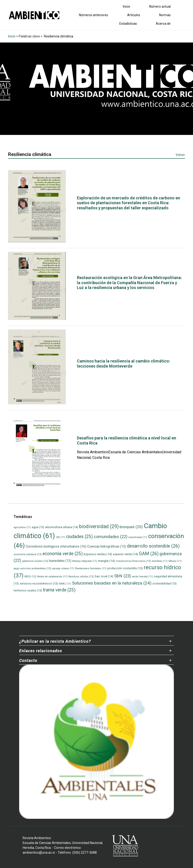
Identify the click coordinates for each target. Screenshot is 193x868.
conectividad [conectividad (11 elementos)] (138, 537)
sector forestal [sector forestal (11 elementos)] (142, 577)
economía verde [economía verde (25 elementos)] (63, 554)
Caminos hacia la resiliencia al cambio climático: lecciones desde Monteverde (124, 364)
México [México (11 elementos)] (175, 561)
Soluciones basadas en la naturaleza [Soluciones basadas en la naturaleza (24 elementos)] (112, 583)
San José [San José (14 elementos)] (104, 576)
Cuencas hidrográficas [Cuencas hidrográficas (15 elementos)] (107, 546)
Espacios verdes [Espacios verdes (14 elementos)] (98, 554)
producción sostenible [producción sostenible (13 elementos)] (125, 568)
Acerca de (163, 24)
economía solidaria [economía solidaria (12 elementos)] (28, 554)
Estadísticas (128, 24)
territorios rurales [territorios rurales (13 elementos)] (28, 590)
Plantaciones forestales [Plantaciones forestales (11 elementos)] (91, 568)
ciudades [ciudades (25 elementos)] (79, 537)
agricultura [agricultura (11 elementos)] (22, 527)
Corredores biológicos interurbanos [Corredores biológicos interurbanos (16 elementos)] (56, 546)
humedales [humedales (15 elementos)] (60, 561)
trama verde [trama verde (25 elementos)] (59, 590)
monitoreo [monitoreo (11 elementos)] (160, 561)
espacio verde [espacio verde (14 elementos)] (125, 554)
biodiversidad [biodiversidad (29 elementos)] (99, 526)
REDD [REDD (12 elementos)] (30, 576)
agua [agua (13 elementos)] (38, 527)
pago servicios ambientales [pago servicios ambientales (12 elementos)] (32, 568)
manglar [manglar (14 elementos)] (106, 561)
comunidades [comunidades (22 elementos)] (111, 537)
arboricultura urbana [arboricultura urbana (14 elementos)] (62, 527)
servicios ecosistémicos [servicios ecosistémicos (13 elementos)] (39, 583)
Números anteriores (93, 15)
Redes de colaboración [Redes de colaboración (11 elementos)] (52, 577)
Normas (165, 15)
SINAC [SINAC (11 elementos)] (65, 584)
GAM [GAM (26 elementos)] (149, 554)
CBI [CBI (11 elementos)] (60, 537)
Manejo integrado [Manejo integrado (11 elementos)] (85, 561)
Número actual (160, 6)
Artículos (134, 15)
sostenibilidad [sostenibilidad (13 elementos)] (164, 583)
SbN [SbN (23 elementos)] (123, 576)
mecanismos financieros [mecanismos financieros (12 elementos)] (133, 561)
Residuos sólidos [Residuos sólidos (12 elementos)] (81, 576)
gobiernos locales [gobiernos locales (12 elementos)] (35, 561)
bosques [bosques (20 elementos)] (131, 527)
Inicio (127, 6)
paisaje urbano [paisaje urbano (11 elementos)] (63, 568)
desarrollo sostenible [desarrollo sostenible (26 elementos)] (153, 546)
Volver (180, 155)
